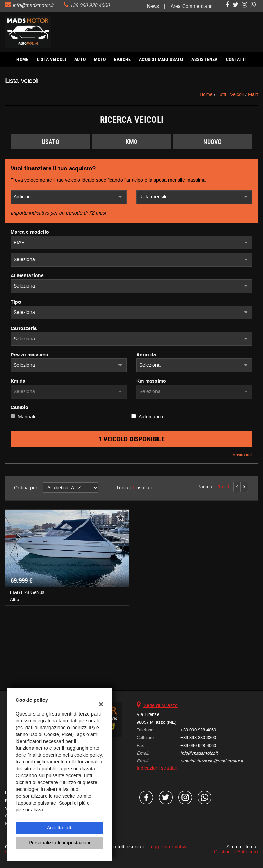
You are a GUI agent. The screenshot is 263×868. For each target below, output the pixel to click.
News (153, 6)
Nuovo (212, 142)
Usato (51, 142)
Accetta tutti (60, 828)
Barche (122, 59)
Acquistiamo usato (161, 59)
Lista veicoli (52, 59)
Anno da (146, 355)
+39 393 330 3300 (198, 738)
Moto (100, 59)
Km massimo (151, 381)
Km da (18, 381)
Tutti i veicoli (230, 94)
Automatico (151, 417)
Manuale (27, 417)
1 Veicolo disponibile (131, 439)
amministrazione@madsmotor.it (212, 761)
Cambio (20, 408)
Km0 (131, 142)
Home (23, 59)
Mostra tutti (242, 455)
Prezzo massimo (29, 355)
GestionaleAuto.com (236, 852)
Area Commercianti (191, 6)
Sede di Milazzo (161, 705)
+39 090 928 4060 (90, 5)
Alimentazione (27, 276)
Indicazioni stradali (157, 768)
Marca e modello (30, 232)
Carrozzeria (24, 329)
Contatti (236, 59)
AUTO (80, 59)
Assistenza (205, 59)
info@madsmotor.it (33, 5)
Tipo (16, 302)
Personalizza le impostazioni (59, 843)
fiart (253, 94)
